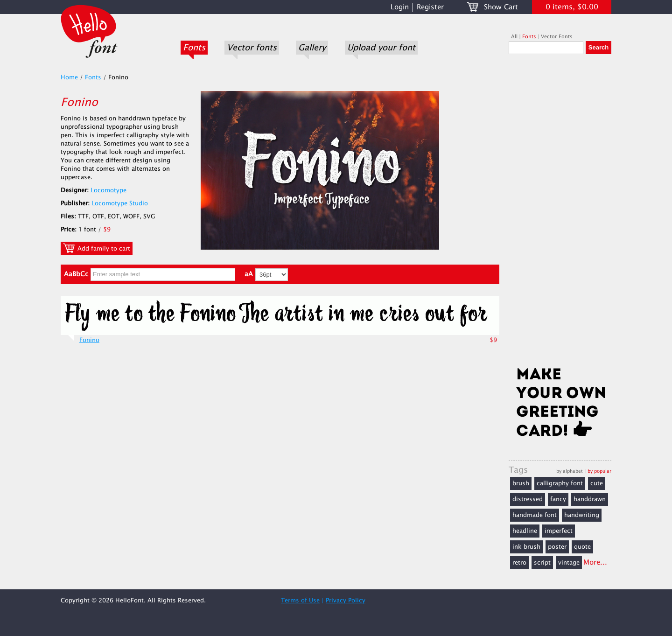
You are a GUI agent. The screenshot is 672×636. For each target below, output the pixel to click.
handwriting (582, 515)
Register (430, 7)
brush (521, 483)
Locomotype (108, 190)
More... (595, 563)
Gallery (312, 48)
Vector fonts (252, 48)
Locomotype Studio (120, 203)
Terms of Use (300, 601)
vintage (569, 563)
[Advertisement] (560, 213)
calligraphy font (560, 483)
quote (582, 547)
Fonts (194, 48)
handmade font (535, 515)
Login (400, 7)
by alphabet (570, 471)
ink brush (526, 547)
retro (519, 563)
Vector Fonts (557, 37)
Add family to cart (97, 248)
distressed (528, 499)
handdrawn (590, 499)
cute (597, 483)
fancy (558, 499)
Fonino (89, 340)
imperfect (559, 531)
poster (557, 547)
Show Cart (501, 7)
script (542, 563)
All (514, 37)
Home (69, 77)
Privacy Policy (346, 601)
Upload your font (381, 48)
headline (525, 531)
